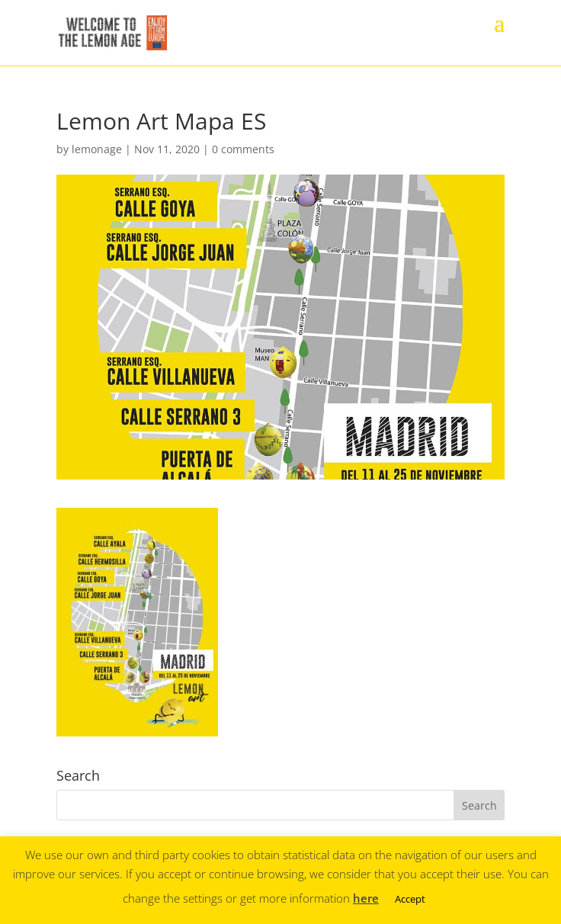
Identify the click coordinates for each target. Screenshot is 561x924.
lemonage (97, 149)
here (366, 898)
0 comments (243, 149)
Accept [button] (410, 899)
